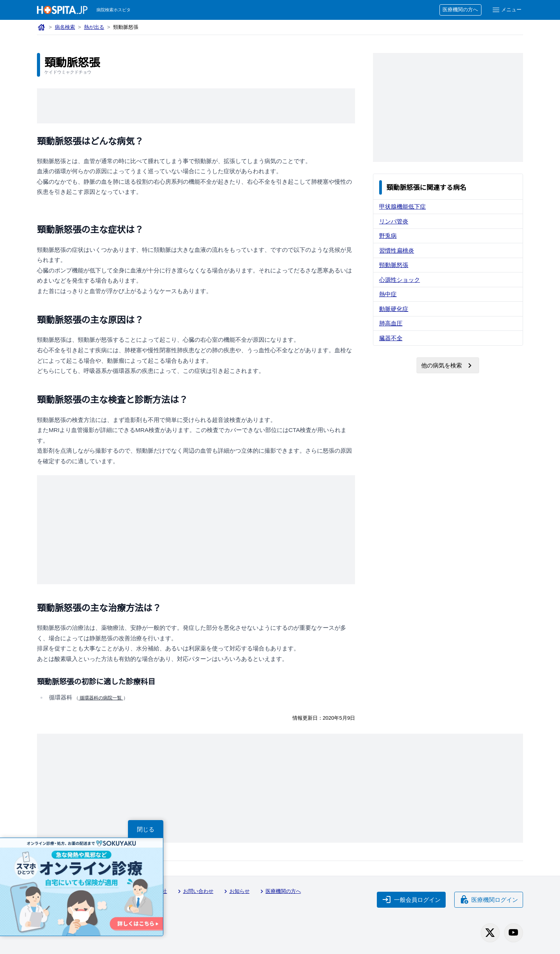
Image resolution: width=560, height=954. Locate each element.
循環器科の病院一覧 (101, 698)
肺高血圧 (391, 323)
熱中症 (388, 294)
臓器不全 (391, 338)
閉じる (146, 829)
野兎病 (388, 236)
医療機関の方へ (460, 10)
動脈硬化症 (394, 309)
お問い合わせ (194, 891)
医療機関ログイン (489, 900)
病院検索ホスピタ (114, 10)
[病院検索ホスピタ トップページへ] (62, 10)
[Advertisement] (196, 106)
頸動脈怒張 (394, 265)
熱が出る (94, 27)
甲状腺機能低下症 (402, 206)
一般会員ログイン (411, 900)
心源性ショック (400, 280)
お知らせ (236, 891)
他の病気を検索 (448, 365)
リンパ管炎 (394, 221)
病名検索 (65, 27)
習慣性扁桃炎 (397, 250)
